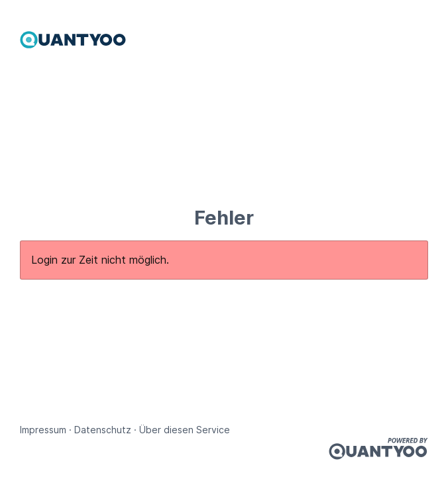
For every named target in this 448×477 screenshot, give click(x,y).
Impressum (43, 430)
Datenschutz (103, 430)
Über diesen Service (185, 430)
